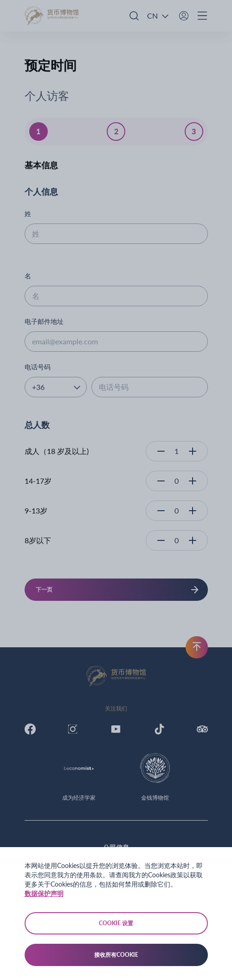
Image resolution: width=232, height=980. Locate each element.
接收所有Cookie (116, 955)
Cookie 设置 (116, 923)
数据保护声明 (44, 893)
